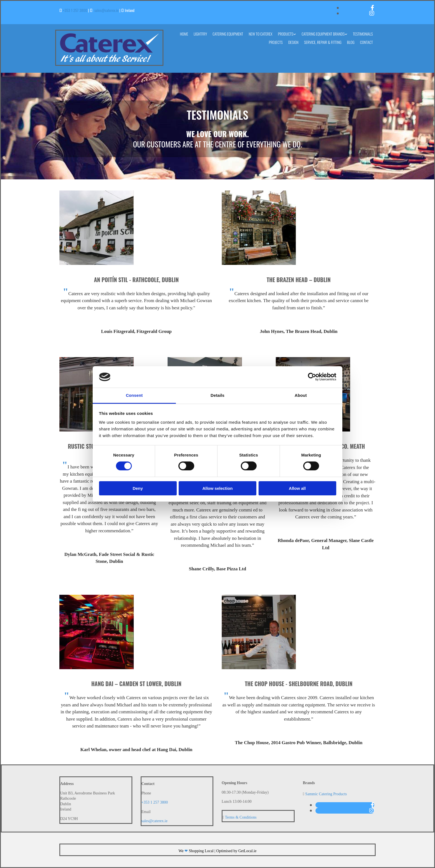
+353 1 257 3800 (75, 10)
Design (293, 42)
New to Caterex (260, 34)
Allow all (297, 488)
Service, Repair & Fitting (323, 42)
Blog (351, 42)
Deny (138, 488)
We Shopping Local (196, 851)
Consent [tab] (134, 395)
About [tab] (301, 395)
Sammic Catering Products (326, 794)
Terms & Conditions (241, 817)
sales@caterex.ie (106, 10)
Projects (276, 42)
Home (184, 34)
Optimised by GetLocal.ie (237, 851)
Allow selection (217, 488)
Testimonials (363, 34)
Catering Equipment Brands (323, 34)
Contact (366, 42)
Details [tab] (217, 395)
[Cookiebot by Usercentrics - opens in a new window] (312, 377)
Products (286, 34)
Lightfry (200, 34)
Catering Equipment (228, 34)
